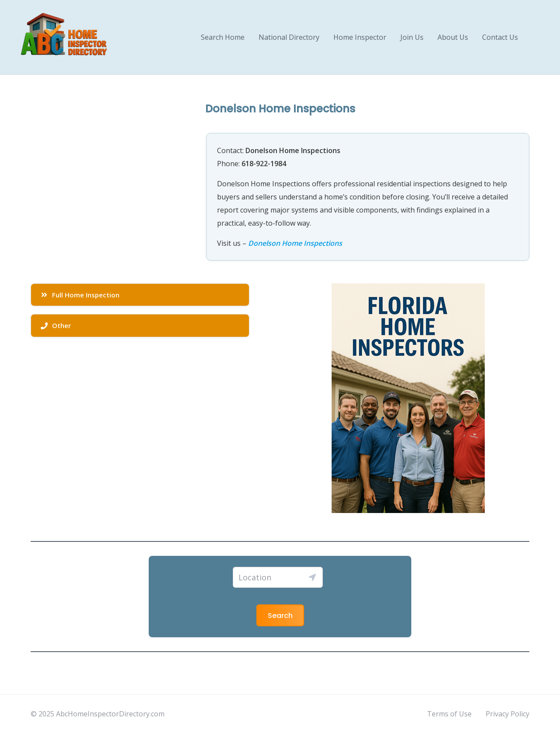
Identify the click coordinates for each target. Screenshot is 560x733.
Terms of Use (449, 714)
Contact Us (500, 37)
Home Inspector (360, 37)
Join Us (412, 37)
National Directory (289, 37)
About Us (453, 37)
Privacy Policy (507, 714)
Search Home (223, 37)
